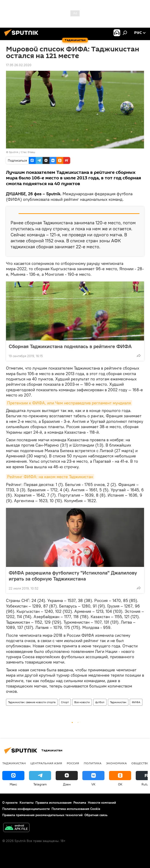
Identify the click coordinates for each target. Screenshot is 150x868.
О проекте (10, 803)
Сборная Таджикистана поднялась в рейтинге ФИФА (70, 346)
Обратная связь (96, 815)
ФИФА (136, 702)
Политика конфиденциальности (26, 809)
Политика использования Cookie (76, 809)
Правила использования (53, 803)
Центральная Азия (46, 763)
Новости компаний (102, 803)
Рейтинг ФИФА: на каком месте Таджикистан (50, 477)
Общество (140, 763)
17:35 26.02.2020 (19, 65)
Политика (93, 763)
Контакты (27, 803)
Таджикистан (118, 702)
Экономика (116, 763)
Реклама (80, 803)
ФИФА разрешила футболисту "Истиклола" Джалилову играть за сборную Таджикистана (73, 576)
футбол (100, 702)
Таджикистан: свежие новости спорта (32, 702)
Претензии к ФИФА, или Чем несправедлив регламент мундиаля (69, 403)
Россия (73, 763)
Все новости (82, 702)
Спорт (65, 702)
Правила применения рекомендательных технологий (42, 815)
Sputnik (14, 152)
